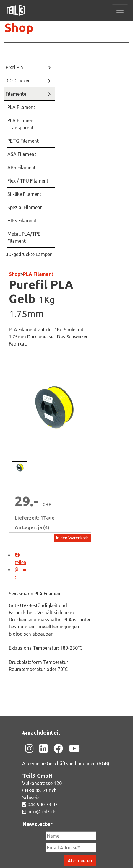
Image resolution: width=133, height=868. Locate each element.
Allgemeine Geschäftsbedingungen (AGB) (66, 763)
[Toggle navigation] (120, 10)
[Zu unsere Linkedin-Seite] (43, 748)
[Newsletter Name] (71, 836)
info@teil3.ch (39, 812)
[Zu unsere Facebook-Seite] (58, 748)
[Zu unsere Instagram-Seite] (29, 748)
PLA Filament (38, 274)
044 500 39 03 (40, 805)
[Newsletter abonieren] (80, 861)
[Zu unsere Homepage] (16, 10)
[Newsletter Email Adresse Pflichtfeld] (71, 848)
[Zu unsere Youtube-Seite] (74, 748)
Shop (19, 28)
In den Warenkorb (72, 538)
